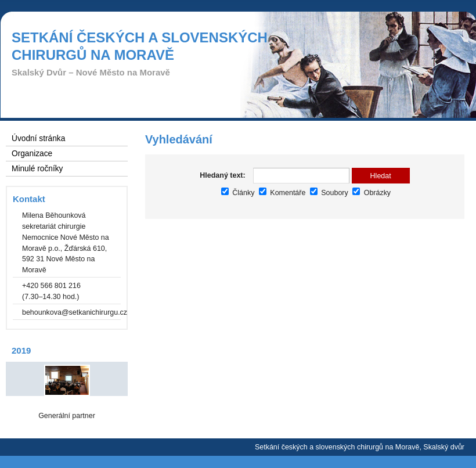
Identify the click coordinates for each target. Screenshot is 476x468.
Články (238, 193)
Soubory (329, 193)
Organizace (32, 154)
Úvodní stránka (38, 138)
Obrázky (372, 193)
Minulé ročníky (37, 169)
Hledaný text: (222, 175)
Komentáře (282, 193)
